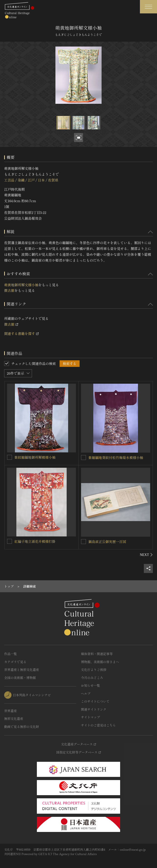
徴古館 (9, 290)
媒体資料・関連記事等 (97, 654)
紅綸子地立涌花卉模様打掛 (35, 541)
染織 (21, 180)
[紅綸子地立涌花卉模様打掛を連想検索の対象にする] (10, 541)
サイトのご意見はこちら (99, 725)
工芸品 (9, 180)
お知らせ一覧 (91, 685)
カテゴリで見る (15, 662)
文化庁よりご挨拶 (94, 670)
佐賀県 (53, 180)
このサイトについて (95, 701)
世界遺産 (10, 711)
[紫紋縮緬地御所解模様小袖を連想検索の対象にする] (10, 457)
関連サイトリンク (94, 709)
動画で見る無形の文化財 (22, 727)
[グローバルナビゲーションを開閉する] (148, 7)
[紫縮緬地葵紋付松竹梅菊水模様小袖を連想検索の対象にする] (84, 458)
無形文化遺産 (14, 719)
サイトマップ (91, 717)
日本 (41, 180)
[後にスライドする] (146, 555)
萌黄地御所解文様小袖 (21, 285)
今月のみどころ (92, 678)
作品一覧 (10, 654)
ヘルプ (86, 693)
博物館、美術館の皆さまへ (100, 662)
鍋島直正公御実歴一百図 (107, 542)
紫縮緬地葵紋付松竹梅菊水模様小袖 (116, 458)
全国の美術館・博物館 (20, 678)
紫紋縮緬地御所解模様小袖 (35, 457)
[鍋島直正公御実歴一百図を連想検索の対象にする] (84, 542)
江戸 (31, 180)
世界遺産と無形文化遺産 (22, 670)
